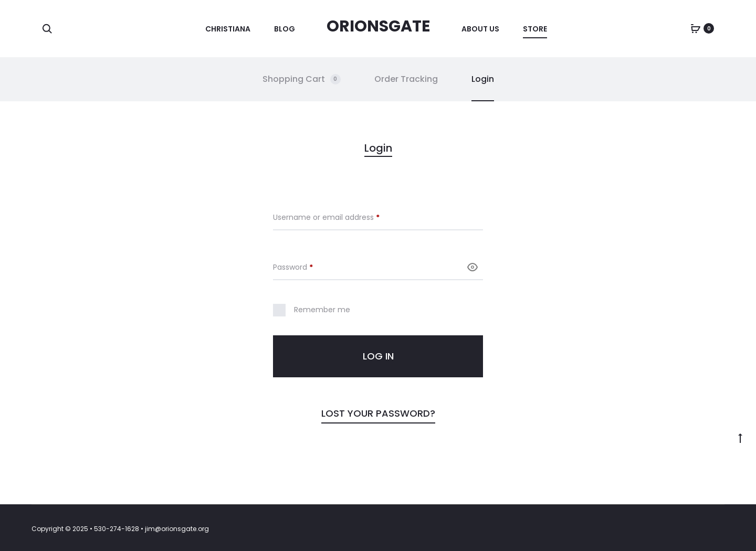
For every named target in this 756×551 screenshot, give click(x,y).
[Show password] (472, 267)
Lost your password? (378, 413)
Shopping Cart (302, 79)
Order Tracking (406, 79)
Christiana (228, 29)
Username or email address (342, 217)
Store (535, 29)
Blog (285, 29)
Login (483, 79)
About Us (480, 29)
